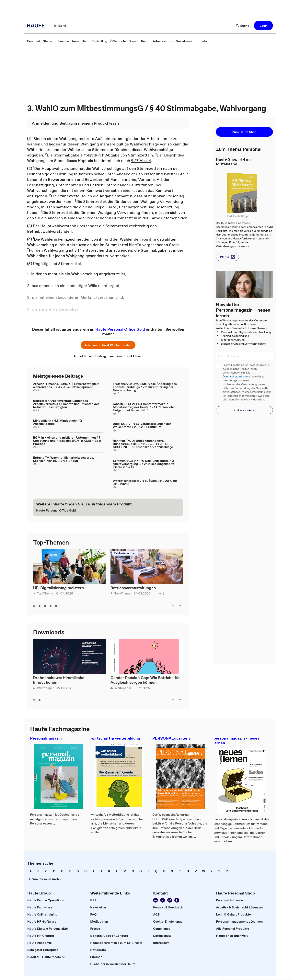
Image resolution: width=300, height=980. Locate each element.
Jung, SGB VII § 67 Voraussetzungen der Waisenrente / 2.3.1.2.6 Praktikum (142, 425)
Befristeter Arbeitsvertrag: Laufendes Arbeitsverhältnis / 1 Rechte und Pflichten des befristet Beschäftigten (66, 404)
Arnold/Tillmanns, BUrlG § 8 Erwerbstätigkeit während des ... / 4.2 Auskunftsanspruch (66, 385)
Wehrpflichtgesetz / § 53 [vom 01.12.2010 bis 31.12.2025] (145, 482)
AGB (267, 365)
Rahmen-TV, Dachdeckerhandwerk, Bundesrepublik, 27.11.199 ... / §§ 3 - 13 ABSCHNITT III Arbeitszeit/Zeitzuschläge (143, 444)
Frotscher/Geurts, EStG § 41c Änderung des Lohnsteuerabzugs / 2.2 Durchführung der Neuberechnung (145, 387)
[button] (60, 26)
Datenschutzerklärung (236, 377)
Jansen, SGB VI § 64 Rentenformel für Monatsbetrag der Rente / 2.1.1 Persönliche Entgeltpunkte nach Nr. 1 (144, 407)
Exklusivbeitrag (125, 553)
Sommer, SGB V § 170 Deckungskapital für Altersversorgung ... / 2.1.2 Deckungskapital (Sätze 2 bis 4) (144, 464)
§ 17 (78, 250)
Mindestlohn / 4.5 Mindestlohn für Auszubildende (58, 422)
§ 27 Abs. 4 (141, 161)
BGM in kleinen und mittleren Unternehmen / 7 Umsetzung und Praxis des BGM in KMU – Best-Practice (68, 441)
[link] (33, 41)
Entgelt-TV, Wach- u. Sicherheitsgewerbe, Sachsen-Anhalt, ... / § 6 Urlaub (63, 459)
